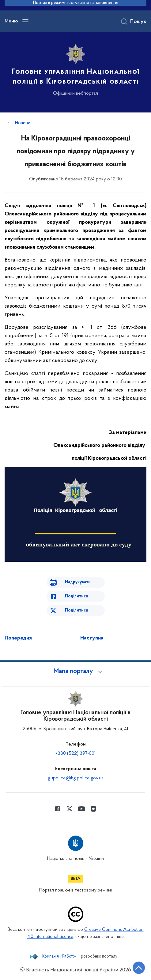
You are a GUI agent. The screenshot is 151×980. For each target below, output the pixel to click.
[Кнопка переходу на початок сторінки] (139, 968)
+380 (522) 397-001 (76, 754)
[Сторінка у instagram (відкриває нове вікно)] (93, 809)
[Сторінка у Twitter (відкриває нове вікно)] (70, 809)
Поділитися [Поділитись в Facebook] (76, 596)
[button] (76, 671)
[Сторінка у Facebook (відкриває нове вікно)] (58, 809)
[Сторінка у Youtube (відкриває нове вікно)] (81, 809)
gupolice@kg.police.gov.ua (76, 778)
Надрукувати (78, 582)
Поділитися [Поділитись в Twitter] (76, 610)
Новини (23, 123)
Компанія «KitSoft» (59, 957)
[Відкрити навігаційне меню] (25, 21)
